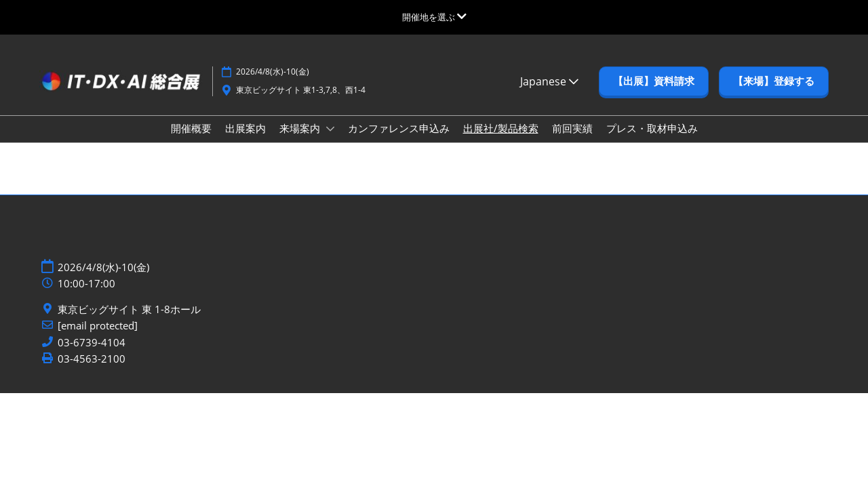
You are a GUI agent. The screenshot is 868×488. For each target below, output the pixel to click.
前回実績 (572, 128)
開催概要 (191, 128)
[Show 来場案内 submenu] (330, 129)
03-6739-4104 (92, 343)
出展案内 (245, 128)
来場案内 (301, 128)
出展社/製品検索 (501, 128)
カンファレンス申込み (399, 128)
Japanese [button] (549, 81)
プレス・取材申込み (652, 128)
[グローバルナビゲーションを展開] (434, 17)
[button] (654, 81)
